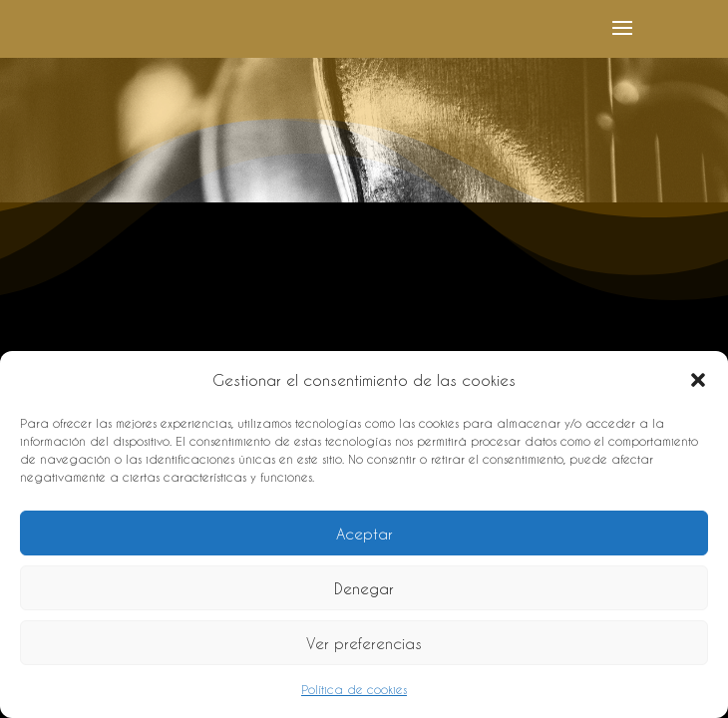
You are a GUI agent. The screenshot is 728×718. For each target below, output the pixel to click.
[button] (698, 380)
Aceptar (364, 534)
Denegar (364, 588)
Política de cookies (354, 689)
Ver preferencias (364, 643)
